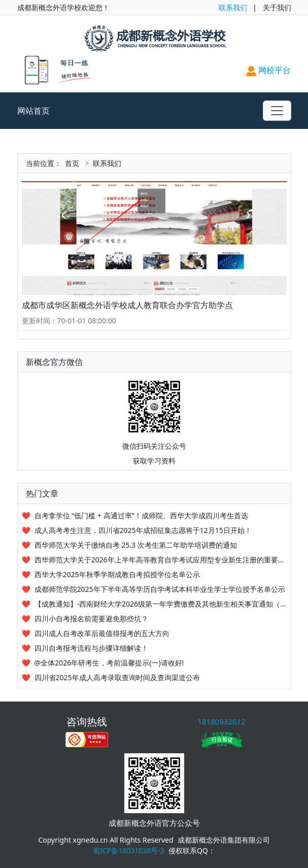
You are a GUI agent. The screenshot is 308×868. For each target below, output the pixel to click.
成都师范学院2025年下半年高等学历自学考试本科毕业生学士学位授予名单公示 (160, 589)
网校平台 (268, 70)
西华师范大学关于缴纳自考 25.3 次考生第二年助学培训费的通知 (136, 545)
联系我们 (233, 7)
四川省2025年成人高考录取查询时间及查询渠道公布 (117, 677)
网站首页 (33, 111)
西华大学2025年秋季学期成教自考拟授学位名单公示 (117, 574)
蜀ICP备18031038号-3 (129, 850)
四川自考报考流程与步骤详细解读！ (91, 648)
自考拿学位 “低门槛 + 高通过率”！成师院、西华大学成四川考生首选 (141, 515)
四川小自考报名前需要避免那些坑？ (91, 619)
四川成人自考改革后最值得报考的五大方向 (102, 633)
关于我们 (277, 7)
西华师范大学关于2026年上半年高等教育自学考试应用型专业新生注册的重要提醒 (163, 560)
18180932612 (221, 721)
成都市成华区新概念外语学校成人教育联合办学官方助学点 (127, 305)
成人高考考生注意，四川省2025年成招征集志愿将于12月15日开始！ (143, 530)
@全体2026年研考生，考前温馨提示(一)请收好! (109, 663)
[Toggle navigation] (277, 111)
